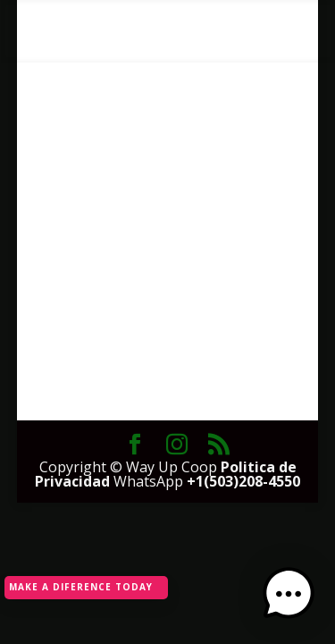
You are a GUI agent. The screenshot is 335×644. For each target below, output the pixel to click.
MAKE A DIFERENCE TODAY (81, 587)
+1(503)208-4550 (243, 481)
